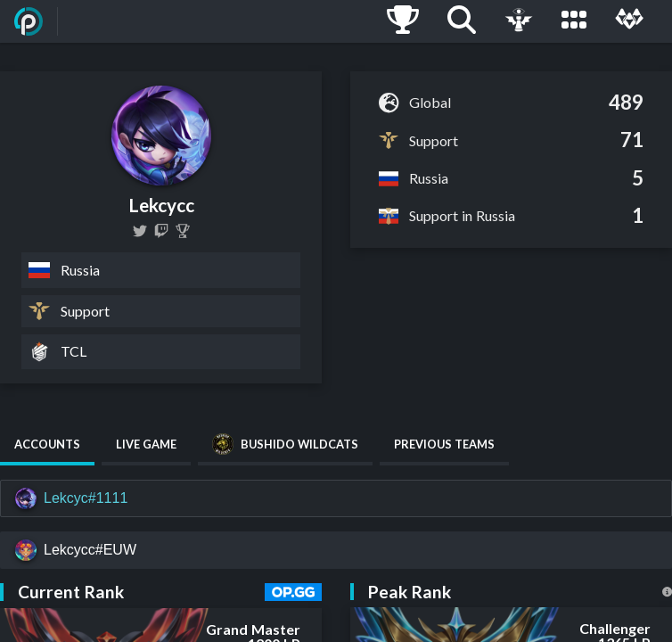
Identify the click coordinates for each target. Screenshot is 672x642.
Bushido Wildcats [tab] (285, 444)
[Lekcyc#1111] (336, 498)
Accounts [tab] (47, 444)
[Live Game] (519, 21)
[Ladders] (403, 21)
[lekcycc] (140, 231)
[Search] (462, 21)
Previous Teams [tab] (444, 444)
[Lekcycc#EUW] (336, 550)
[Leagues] (574, 21)
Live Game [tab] (146, 444)
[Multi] (629, 21)
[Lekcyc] (183, 231)
